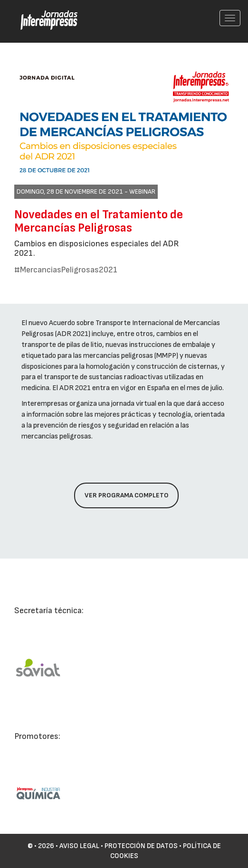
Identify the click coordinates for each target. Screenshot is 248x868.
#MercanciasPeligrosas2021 (66, 270)
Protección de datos (141, 846)
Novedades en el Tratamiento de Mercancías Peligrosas (99, 221)
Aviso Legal (79, 846)
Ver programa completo (127, 495)
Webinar (142, 191)
